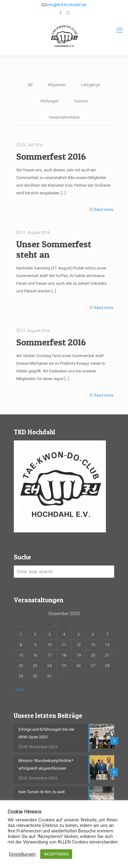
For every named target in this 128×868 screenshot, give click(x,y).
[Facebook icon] (60, 13)
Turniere (81, 101)
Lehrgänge (91, 85)
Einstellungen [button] (22, 854)
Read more (104, 209)
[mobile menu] (120, 30)
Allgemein (57, 85)
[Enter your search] (64, 572)
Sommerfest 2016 (51, 156)
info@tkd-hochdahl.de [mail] (66, 5)
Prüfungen (50, 101)
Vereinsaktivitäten (64, 117)
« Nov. (19, 689)
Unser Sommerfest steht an (54, 249)
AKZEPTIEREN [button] (56, 854)
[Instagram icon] (68, 13)
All (30, 85)
